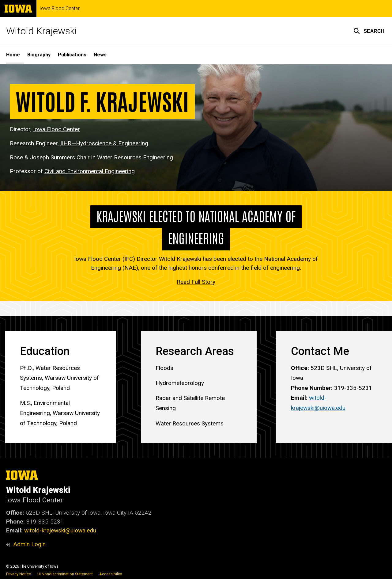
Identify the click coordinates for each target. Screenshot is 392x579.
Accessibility (111, 574)
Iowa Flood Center (60, 9)
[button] (369, 31)
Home (13, 55)
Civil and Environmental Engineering (90, 171)
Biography (39, 55)
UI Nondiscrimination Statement (65, 574)
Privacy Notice (19, 574)
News (100, 55)
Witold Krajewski (41, 31)
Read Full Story (196, 282)
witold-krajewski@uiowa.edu (60, 530)
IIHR (104, 143)
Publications (72, 55)
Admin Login (29, 544)
